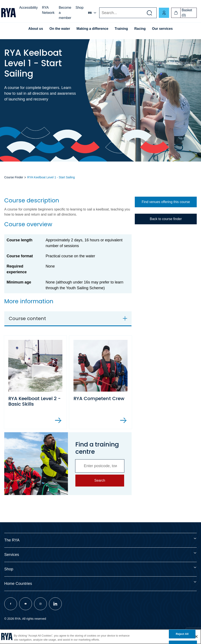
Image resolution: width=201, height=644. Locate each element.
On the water (60, 29)
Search (99, 13)
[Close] (196, 637)
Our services (162, 29)
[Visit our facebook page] (11, 604)
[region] (100, 637)
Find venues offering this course (166, 202)
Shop (80, 8)
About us (36, 29)
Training (121, 29)
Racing (140, 29)
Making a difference (92, 29)
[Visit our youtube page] (26, 604)
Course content (27, 318)
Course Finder (14, 177)
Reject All (182, 634)
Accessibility (28, 8)
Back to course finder (166, 219)
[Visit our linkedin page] (55, 604)
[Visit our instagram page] (40, 604)
